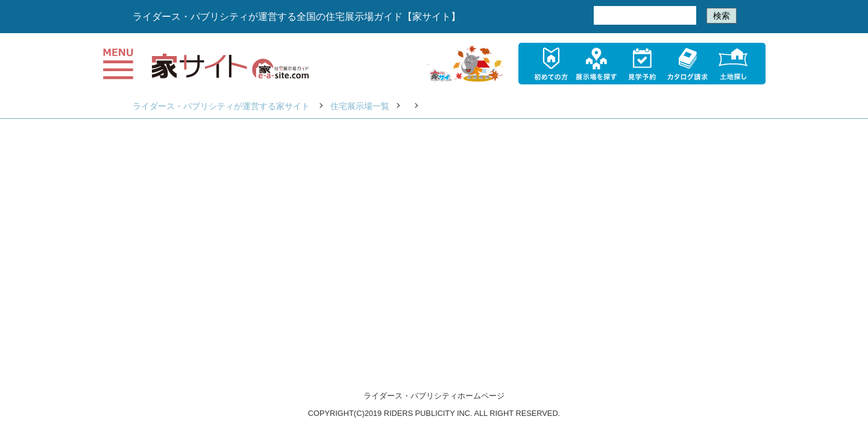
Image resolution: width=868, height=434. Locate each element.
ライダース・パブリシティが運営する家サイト (221, 106)
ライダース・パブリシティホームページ (434, 396)
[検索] (644, 16)
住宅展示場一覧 (360, 106)
